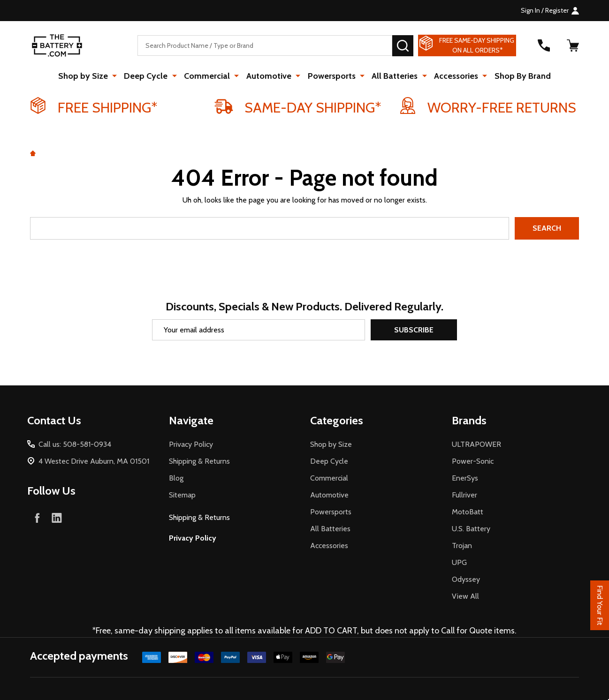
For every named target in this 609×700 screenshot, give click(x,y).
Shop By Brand (518, 76)
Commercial (209, 76)
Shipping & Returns (199, 461)
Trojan (462, 546)
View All (465, 596)
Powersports (331, 76)
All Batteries (393, 76)
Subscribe (414, 330)
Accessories (453, 76)
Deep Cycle (149, 76)
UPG (459, 562)
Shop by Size (88, 76)
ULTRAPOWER (476, 444)
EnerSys (465, 478)
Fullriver (464, 495)
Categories (337, 420)
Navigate (191, 420)
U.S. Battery (471, 529)
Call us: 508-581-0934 (75, 444)
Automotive (270, 76)
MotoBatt (468, 512)
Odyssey (466, 579)
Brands (469, 420)
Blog (176, 478)
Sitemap (182, 495)
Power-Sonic (473, 461)
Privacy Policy (191, 444)
